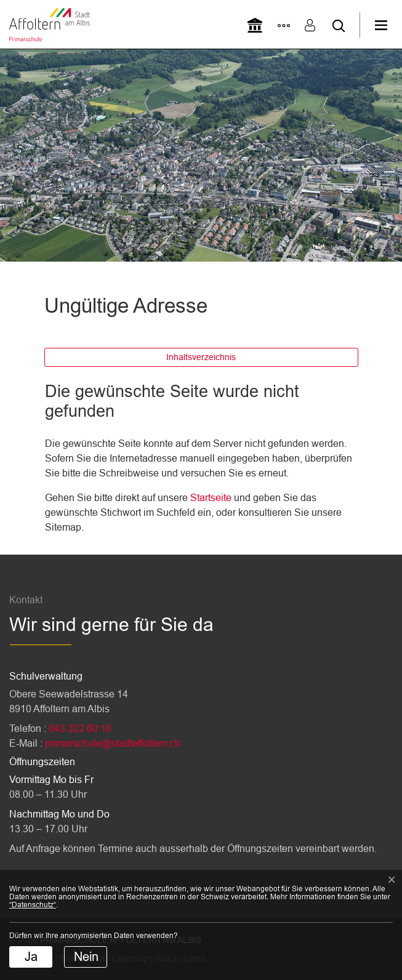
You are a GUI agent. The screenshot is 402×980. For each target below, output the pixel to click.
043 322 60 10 (80, 729)
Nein (86, 957)
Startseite (211, 498)
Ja (31, 957)
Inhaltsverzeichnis (201, 357)
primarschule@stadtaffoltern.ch (113, 743)
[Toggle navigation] (388, 25)
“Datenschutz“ (33, 905)
